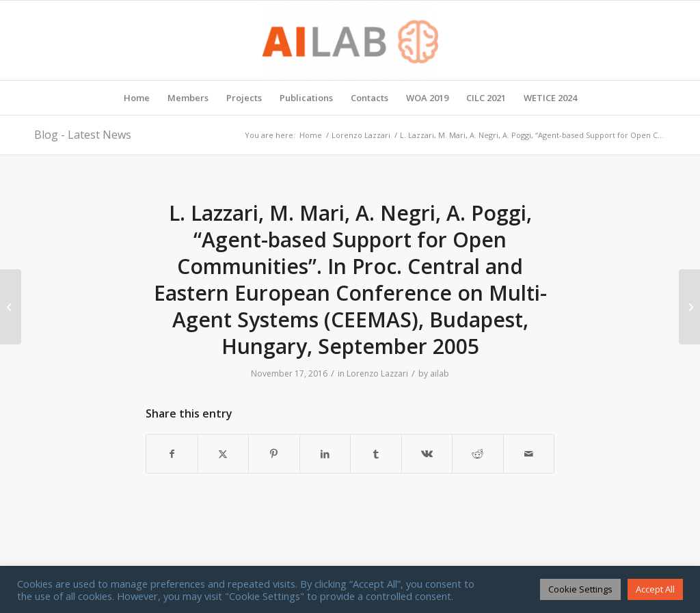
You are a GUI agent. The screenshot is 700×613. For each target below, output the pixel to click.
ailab (440, 373)
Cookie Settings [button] (580, 589)
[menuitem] (137, 98)
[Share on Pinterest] (274, 454)
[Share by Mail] (529, 454)
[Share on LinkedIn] (325, 454)
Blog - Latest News (83, 135)
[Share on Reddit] (478, 454)
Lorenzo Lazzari (377, 373)
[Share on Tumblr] (376, 454)
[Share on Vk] (427, 454)
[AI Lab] (350, 40)
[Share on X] (224, 454)
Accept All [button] (655, 589)
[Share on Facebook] (172, 454)
